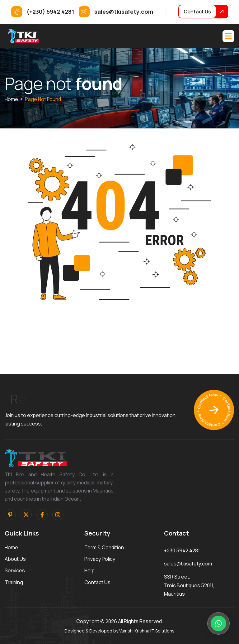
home (11, 99)
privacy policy (100, 559)
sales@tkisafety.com (188, 564)
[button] (228, 36)
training (14, 582)
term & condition (104, 547)
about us (15, 559)
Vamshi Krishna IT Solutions (147, 631)
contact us (97, 582)
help (89, 570)
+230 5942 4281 (182, 550)
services (15, 570)
